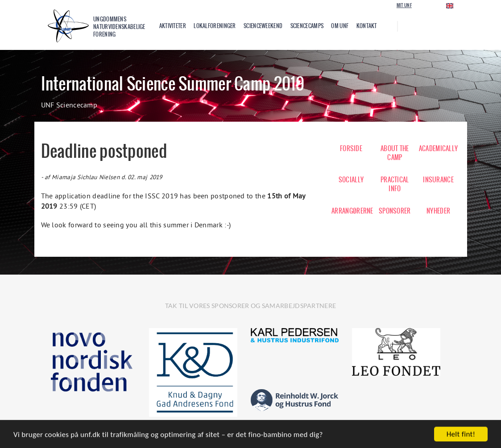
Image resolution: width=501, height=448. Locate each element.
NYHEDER (438, 211)
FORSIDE (351, 148)
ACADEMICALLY (439, 148)
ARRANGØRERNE (351, 211)
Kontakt (367, 26)
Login (425, 5)
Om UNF (340, 26)
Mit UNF (404, 5)
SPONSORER (395, 211)
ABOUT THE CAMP (395, 153)
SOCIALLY (351, 180)
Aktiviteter (173, 26)
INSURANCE (438, 180)
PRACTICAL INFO (395, 184)
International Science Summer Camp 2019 (173, 84)
